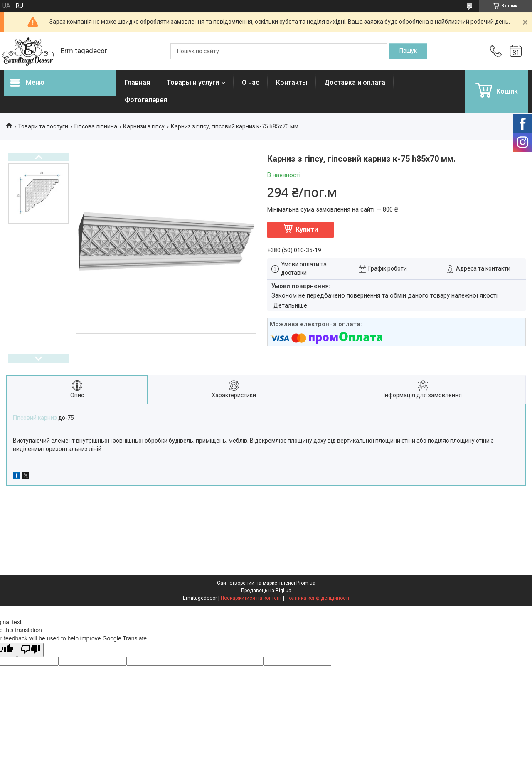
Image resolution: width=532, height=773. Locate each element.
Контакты (292, 82)
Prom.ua (306, 583)
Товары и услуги (193, 82)
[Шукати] (408, 51)
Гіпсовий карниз (35, 418)
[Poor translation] (30, 650)
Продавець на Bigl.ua (266, 591)
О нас (251, 82)
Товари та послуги (43, 126)
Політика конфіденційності (317, 598)
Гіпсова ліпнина (96, 126)
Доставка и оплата (355, 82)
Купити (307, 230)
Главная (137, 82)
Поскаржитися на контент (251, 598)
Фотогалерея (146, 100)
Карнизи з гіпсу (144, 126)
